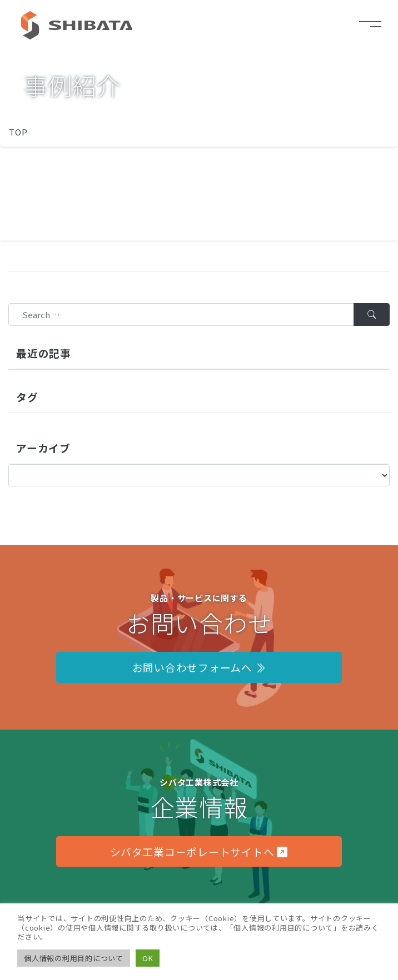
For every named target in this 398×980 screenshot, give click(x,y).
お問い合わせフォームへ (199, 667)
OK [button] (148, 958)
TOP (18, 132)
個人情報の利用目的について (74, 958)
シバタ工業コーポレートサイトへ (199, 851)
